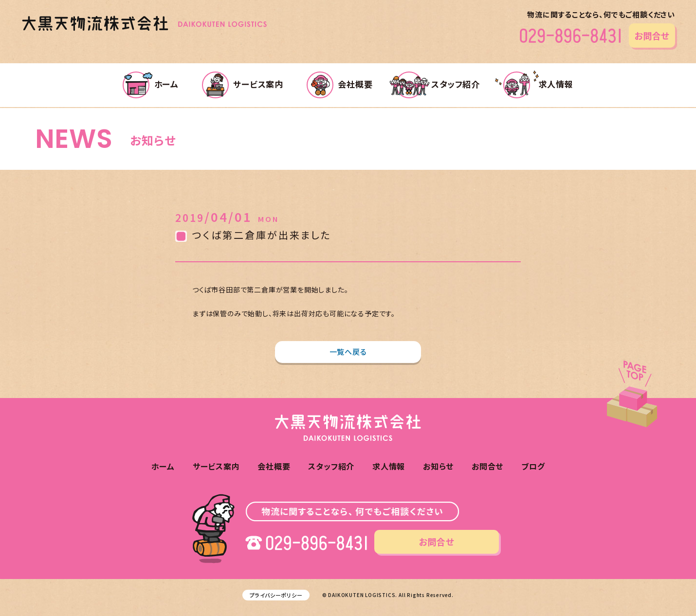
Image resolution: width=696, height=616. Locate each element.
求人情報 (538, 84)
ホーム (151, 84)
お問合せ (652, 36)
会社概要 (340, 84)
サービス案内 (243, 84)
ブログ (533, 466)
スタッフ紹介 (438, 84)
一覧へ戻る (348, 352)
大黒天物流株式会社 (144, 24)
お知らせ (438, 466)
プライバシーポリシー (276, 595)
